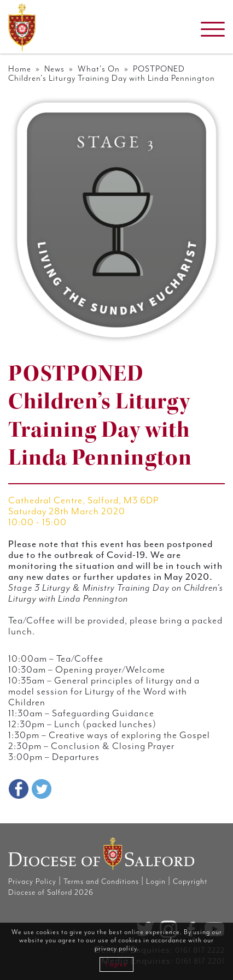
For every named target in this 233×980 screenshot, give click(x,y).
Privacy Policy (32, 882)
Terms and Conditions (101, 882)
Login (156, 882)
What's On (99, 69)
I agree (116, 964)
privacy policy (116, 949)
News (54, 69)
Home (20, 69)
